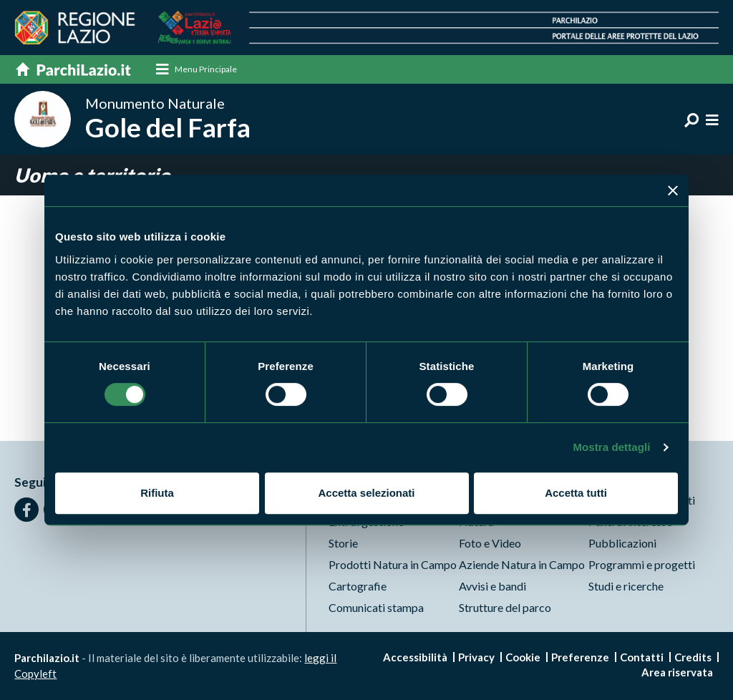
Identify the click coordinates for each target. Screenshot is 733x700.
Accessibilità (415, 657)
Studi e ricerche (626, 586)
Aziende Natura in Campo (522, 564)
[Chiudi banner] (673, 190)
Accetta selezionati (366, 493)
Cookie (523, 657)
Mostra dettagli (611, 447)
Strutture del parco (505, 607)
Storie (343, 543)
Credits (693, 657)
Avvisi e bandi (492, 586)
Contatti (642, 657)
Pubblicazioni (622, 543)
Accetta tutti (576, 493)
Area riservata (677, 672)
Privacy (476, 657)
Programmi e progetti (642, 564)
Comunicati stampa (376, 607)
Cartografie (358, 586)
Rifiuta (157, 493)
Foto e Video (490, 543)
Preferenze (580, 657)
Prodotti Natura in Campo (393, 564)
